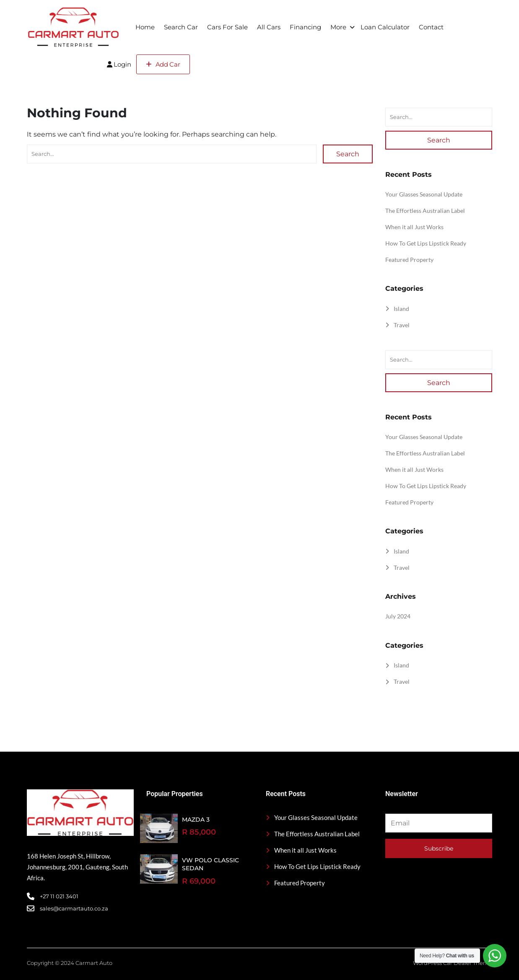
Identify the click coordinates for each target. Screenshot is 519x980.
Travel (402, 325)
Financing (305, 27)
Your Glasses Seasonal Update (424, 194)
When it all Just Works (414, 227)
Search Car (181, 27)
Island (401, 309)
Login (119, 64)
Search (348, 154)
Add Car (163, 64)
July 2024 (398, 616)
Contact (431, 27)
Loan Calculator (385, 27)
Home (145, 27)
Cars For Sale (227, 27)
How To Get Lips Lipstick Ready (426, 243)
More (338, 27)
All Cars (269, 27)
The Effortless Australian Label (425, 211)
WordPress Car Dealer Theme (453, 963)
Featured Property (409, 260)
